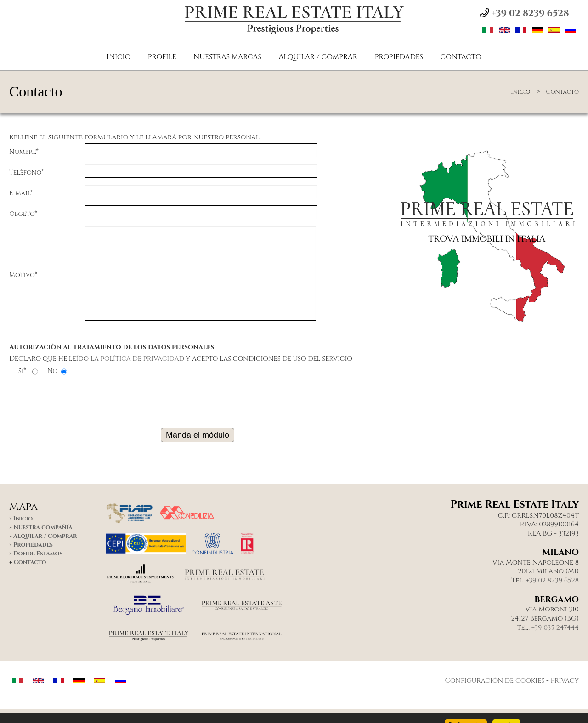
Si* (22, 371)
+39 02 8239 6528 (552, 581)
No (52, 371)
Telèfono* (26, 172)
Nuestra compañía (43, 528)
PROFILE (162, 57)
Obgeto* (23, 214)
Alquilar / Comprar (318, 57)
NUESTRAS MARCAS (227, 57)
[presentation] (198, 398)
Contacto (461, 57)
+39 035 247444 (555, 628)
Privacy (565, 681)
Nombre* (24, 152)
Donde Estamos (38, 554)
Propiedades (399, 57)
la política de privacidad (137, 359)
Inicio (119, 57)
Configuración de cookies (495, 681)
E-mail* (21, 193)
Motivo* (23, 275)
